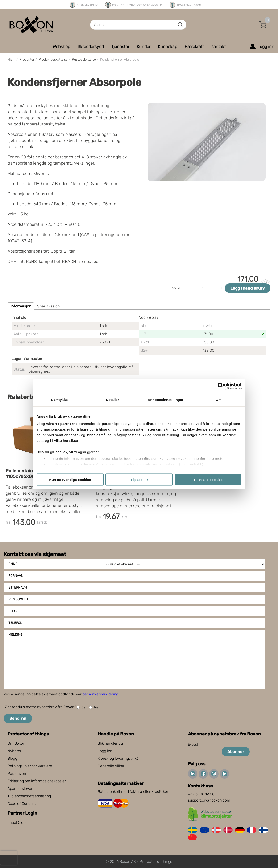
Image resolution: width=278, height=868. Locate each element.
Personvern (17, 773)
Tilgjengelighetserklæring (29, 796)
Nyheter (15, 751)
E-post (14, 611)
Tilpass (139, 479)
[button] (263, 25)
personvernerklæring (100, 694)
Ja (81, 707)
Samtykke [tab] (60, 399)
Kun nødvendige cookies (70, 479)
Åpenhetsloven (20, 789)
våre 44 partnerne (62, 424)
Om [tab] (218, 399)
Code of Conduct (22, 804)
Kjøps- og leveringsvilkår (119, 758)
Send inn (18, 718)
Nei (94, 707)
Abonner (236, 752)
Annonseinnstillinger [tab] (165, 399)
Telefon (15, 623)
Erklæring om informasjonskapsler (37, 781)
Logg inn (105, 751)
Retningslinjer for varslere (30, 766)
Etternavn (18, 587)
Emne (13, 564)
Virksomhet (18, 599)
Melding (15, 635)
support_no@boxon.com (209, 800)
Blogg (12, 758)
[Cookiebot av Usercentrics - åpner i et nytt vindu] (221, 386)
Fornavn (16, 576)
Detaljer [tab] (112, 399)
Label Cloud (18, 822)
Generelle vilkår (111, 766)
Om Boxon (16, 743)
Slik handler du (110, 743)
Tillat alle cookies (208, 479)
